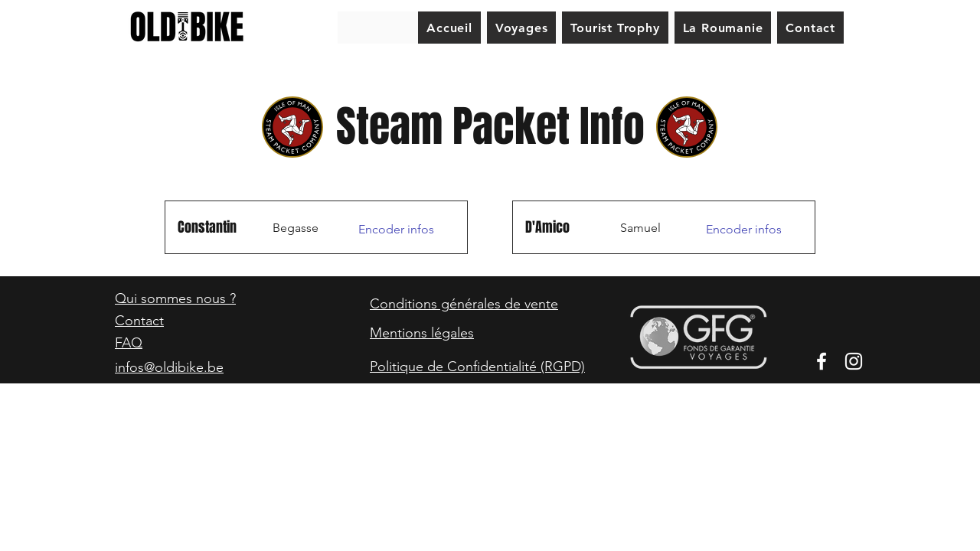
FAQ (129, 343)
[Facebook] (822, 361)
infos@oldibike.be (169, 367)
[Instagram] (854, 361)
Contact (139, 321)
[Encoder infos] (400, 230)
